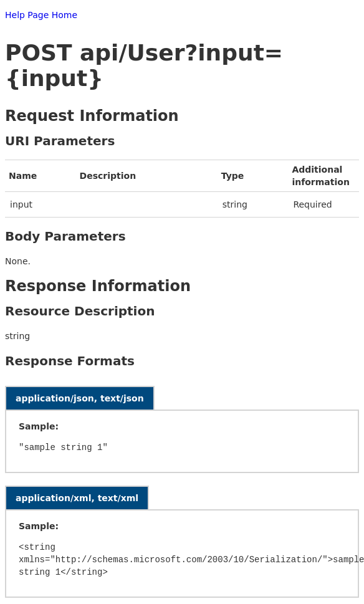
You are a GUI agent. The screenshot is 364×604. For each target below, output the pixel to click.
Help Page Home (41, 15)
